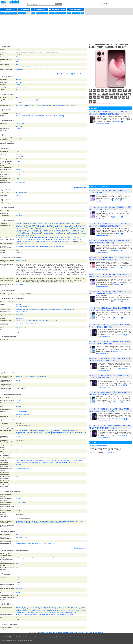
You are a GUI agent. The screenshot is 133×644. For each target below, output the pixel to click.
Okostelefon (19, 69)
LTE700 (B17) (78, 227)
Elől (17, 494)
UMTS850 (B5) (20, 225)
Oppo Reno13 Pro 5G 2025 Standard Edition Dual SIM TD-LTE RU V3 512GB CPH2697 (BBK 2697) (110, 208)
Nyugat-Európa (69, 615)
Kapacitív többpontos (21, 294)
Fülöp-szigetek (41, 611)
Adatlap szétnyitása (63, 74)
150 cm (18, 564)
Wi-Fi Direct (19, 323)
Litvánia (70, 609)
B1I (16, 388)
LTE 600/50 (26, 241)
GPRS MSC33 (24, 238)
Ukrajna (68, 612)
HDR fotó (48, 430)
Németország (82, 607)
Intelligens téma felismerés (63, 434)
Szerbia (77, 611)
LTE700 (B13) (68, 227)
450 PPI (18, 170)
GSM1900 (40, 224)
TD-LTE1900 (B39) (32, 230)
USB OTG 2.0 (56, 309)
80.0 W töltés (19, 314)
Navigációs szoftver (29, 105)
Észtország (53, 607)
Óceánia (53, 615)
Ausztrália (18, 607)
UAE (58, 612)
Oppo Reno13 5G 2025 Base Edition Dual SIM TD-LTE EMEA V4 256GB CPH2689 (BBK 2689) (110, 343)
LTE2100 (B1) (61, 225)
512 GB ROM (19, 142)
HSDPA (63, 238)
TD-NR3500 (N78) (26, 235)
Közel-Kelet (45, 615)
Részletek (116, 122)
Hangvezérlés (19, 105)
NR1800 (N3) (28, 232)
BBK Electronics (20, 62)
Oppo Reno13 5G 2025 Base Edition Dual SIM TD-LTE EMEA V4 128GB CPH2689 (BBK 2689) (110, 326)
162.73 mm (19, 82)
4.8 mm (18, 161)
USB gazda (40, 309)
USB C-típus (19, 216)
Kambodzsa (36, 607)
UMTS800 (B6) (30, 225)
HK (24, 609)
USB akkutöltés (20, 309)
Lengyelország (50, 611)
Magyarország (31, 609)
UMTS (44, 238)
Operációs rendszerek (58, 10)
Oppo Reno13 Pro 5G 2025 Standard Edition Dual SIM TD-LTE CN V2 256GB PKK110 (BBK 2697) (110, 292)
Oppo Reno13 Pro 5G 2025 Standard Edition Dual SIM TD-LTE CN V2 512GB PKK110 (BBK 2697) (110, 275)
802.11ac (46, 321)
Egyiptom (60, 607)
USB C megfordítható (21, 312)
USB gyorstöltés (30, 309)
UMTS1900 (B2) (61, 224)
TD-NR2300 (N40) (47, 234)
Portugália (57, 611)
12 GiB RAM (19, 129)
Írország (41, 609)
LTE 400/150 (66, 240)
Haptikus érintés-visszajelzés (23, 67)
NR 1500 (62, 241)
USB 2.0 (18, 304)
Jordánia (54, 609)
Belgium (29, 607)
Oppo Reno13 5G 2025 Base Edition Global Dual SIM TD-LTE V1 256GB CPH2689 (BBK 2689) (109, 410)
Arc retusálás (36, 434)
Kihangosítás (44, 246)
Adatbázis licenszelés (19, 637)
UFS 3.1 (18, 138)
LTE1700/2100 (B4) (21, 227)
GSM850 (18, 224)
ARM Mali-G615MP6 (21, 193)
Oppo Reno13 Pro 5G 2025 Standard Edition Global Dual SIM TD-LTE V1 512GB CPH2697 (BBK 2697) (77, 632)
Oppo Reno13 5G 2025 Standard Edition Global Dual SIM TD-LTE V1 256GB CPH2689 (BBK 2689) (110, 427)
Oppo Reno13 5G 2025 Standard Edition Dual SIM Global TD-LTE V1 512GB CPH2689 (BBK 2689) (110, 360)
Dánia (48, 607)
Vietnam (73, 612)
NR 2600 (69, 241)
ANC (50, 246)
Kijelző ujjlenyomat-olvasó (23, 543)
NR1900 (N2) (19, 232)
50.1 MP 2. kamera (21, 502)
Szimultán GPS (19, 376)
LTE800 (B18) (19, 229)
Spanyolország (32, 612)
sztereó (18, 213)
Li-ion (17, 577)
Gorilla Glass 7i (20, 183)
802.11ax (53, 321)
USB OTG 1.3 (49, 309)
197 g (17, 90)
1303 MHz (18, 195)
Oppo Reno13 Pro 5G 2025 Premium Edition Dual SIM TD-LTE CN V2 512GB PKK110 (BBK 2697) (110, 259)
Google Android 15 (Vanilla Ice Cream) (26, 100)
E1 (16, 384)
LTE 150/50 (31, 240)
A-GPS (26, 376)
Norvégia (24, 611)
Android (18, 97)
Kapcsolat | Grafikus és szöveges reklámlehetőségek (40, 637)
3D (16, 537)
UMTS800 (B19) (51, 225)
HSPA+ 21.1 (70, 238)
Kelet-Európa (33, 615)
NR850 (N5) (38, 232)
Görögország (19, 609)
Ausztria (24, 607)
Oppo (17, 50)
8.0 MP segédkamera (21, 446)
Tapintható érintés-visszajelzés (41, 67)
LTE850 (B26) (47, 229)
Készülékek (9, 10)
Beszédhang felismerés (59, 105)
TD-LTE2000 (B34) (78, 229)
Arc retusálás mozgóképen (48, 434)
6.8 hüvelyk (19, 157)
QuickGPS (38, 376)
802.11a (18, 321)
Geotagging (32, 376)
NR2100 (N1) (81, 230)
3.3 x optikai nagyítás (21, 412)
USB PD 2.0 (70, 309)
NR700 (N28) (25, 234)
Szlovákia (82, 611)
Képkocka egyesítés (38, 430)
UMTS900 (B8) (40, 225)
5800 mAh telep (20, 589)
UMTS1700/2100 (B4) (73, 224)
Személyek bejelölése (21, 462)
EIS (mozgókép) (24, 430)
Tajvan (42, 612)
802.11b (25, 321)
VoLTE (62, 246)
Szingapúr (18, 612)
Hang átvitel (19, 246)
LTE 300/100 (57, 240)
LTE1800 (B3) (80, 225)
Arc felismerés (71, 105)
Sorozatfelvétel (36, 432)
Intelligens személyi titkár (43, 105)
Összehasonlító (9, 13)
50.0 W (17, 598)
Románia (63, 611)
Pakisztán (34, 611)
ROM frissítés (24, 10)
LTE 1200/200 (54, 241)
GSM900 (25, 224)
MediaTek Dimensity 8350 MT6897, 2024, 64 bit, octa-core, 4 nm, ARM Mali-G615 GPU (39, 116)
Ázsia (21, 615)
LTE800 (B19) (29, 229)
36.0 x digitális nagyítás (22, 414)
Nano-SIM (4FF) (24, 244)
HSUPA (50, 238)
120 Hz (17, 179)
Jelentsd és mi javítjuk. (111, 453)
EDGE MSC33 (38, 238)
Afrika (17, 615)
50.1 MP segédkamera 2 (22, 469)
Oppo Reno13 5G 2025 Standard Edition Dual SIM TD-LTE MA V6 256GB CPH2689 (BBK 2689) (110, 309)
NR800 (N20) (75, 232)
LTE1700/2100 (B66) (69, 230)
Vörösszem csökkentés (68, 430)
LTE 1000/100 (44, 241)
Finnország (66, 607)
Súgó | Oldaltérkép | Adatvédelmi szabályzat (68, 637)
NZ (28, 611)
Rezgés (38, 246)
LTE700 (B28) (57, 229)
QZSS (43, 376)
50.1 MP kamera (20, 407)
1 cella (17, 582)
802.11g (32, 321)
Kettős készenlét (20, 260)
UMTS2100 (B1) (50, 224)
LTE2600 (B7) (41, 227)
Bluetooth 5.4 (19, 318)
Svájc (38, 612)
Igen (17, 330)
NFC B (23, 327)
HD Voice (56, 246)
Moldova (81, 609)
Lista (16, 13)
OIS (30, 430)
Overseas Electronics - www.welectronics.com (102, 104)
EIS (16, 430)
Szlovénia (24, 612)
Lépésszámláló (52, 543)
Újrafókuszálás (45, 432)
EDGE (30, 238)
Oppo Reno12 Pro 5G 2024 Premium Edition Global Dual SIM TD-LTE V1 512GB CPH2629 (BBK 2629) (109, 113)
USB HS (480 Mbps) (21, 307)
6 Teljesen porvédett (21, 554)
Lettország (64, 609)
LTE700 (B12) (59, 227)
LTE (16, 240)
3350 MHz (18, 113)
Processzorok (40, 10)
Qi (16, 595)
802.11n (38, 321)
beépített (18, 580)
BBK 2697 (18, 64)
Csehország (43, 607)
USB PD (63, 309)
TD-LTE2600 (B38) (20, 230)
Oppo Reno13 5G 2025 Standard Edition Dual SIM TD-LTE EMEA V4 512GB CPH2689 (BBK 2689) (110, 393)
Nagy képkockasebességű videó (36, 461)
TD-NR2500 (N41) (59, 234)
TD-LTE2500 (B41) (57, 230)
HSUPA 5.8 (57, 238)
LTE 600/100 (34, 241)
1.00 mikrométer (20, 403)
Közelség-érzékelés (40, 543)
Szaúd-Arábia (70, 611)
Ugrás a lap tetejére (7, 637)
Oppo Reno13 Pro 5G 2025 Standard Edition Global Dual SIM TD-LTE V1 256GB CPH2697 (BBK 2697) (109, 225)
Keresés (58, 4)
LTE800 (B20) (38, 229)
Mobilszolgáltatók (76, 10)
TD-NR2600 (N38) (35, 234)
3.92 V (17, 585)
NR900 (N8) (56, 232)
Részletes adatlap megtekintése (98, 446)
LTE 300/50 (40, 240)
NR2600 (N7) (47, 232)
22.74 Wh (18, 593)
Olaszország (48, 609)
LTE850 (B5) (31, 227)
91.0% (17, 166)
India (37, 609)
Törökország (53, 612)
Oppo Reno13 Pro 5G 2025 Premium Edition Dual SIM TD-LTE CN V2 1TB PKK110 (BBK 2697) (110, 242)
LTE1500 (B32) (67, 229)
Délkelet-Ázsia (60, 615)
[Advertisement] (67, 29)
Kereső (3, 13)
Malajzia (75, 609)
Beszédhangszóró (29, 246)
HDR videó (56, 430)
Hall (33, 543)
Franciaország (74, 607)
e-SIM (17, 244)
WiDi (36, 323)
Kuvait (59, 609)
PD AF (17, 417)
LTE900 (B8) (50, 227)
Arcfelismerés (75, 432)
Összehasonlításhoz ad (79, 74)
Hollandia (18, 611)
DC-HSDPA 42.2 (78, 238)
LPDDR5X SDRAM (20, 124)
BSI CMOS (18, 400)
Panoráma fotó (67, 432)
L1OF (17, 380)
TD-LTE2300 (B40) (44, 230)
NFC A (17, 327)
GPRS (17, 238)
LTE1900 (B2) (70, 225)
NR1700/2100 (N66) (72, 234)
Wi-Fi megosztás (27, 323)
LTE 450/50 (75, 240)
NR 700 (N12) (65, 232)
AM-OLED (18, 172)
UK (63, 612)
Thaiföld (47, 612)
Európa (39, 615)
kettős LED (18, 428)
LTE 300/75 (48, 240)
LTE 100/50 (23, 240)
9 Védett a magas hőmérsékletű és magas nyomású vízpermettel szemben (35, 558)
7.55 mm (18, 85)
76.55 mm (18, 80)
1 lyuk (17, 152)
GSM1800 (33, 224)
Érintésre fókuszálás (57, 432)
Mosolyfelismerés (27, 434)
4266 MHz (18, 126)
